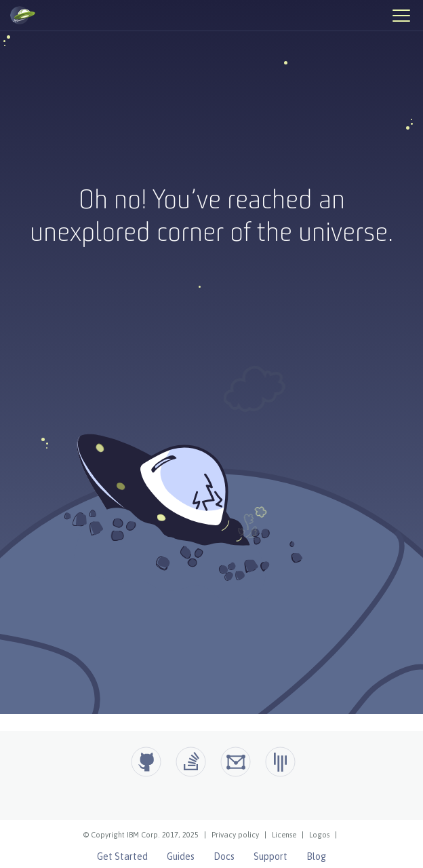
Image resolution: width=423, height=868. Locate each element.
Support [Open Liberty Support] (270, 856)
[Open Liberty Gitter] (280, 762)
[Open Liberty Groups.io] (236, 762)
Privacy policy (235, 835)
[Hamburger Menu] (401, 15)
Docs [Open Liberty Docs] (224, 856)
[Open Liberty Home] (23, 16)
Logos (319, 835)
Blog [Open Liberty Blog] (316, 856)
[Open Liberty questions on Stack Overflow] (191, 762)
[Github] (146, 762)
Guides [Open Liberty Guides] (181, 856)
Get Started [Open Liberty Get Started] (122, 856)
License (284, 835)
